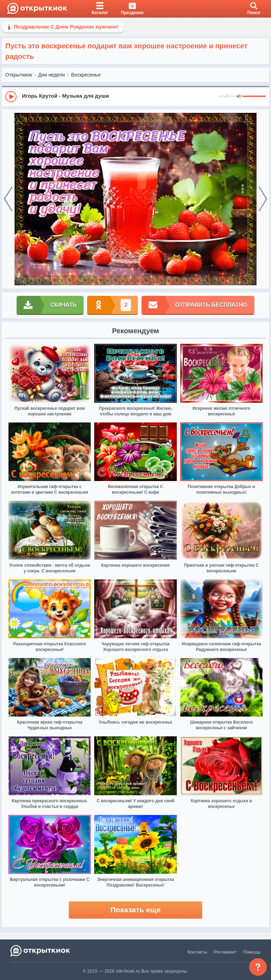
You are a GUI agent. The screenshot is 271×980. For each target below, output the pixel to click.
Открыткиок (19, 75)
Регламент (225, 952)
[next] (263, 199)
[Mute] (239, 97)
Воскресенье (86, 75)
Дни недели (52, 75)
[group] (135, 96)
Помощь (252, 952)
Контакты (197, 952)
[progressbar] (254, 97)
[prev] (8, 199)
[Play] (11, 97)
